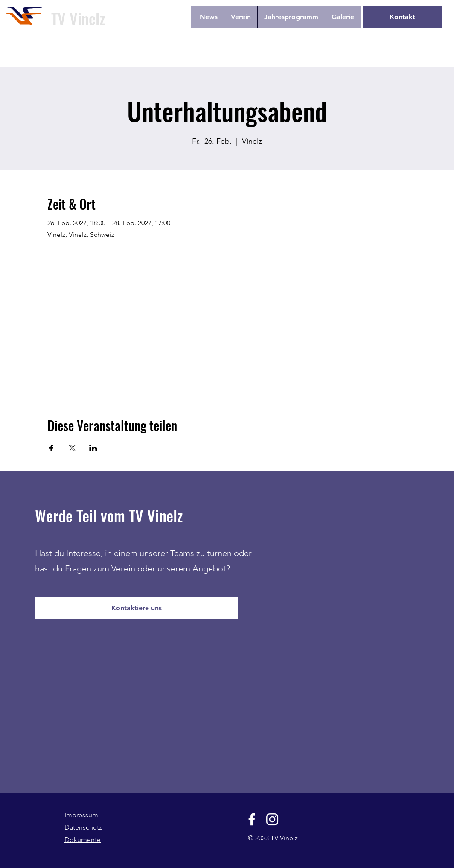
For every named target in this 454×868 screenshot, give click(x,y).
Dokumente (83, 840)
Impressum (81, 815)
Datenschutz (83, 827)
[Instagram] (272, 819)
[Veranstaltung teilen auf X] (72, 448)
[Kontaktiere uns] (137, 608)
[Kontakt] (402, 17)
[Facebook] (252, 819)
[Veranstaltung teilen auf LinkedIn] (93, 448)
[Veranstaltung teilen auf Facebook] (51, 448)
